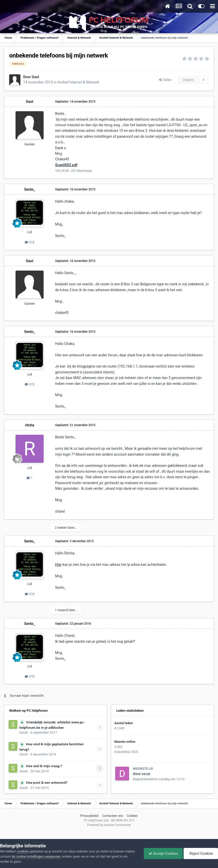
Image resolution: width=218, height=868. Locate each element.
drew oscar (142, 774)
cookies (23, 851)
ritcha (30, 425)
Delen (165, 80)
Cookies (132, 816)
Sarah (24, 732)
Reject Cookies (200, 853)
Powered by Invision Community (109, 825)
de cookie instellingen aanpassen (48, 856)
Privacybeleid (89, 816)
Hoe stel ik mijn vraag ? (44, 766)
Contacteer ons (113, 816)
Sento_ (30, 189)
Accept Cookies (162, 853)
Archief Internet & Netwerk (78, 82)
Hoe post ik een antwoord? (47, 782)
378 (30, 242)
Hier (58, 565)
